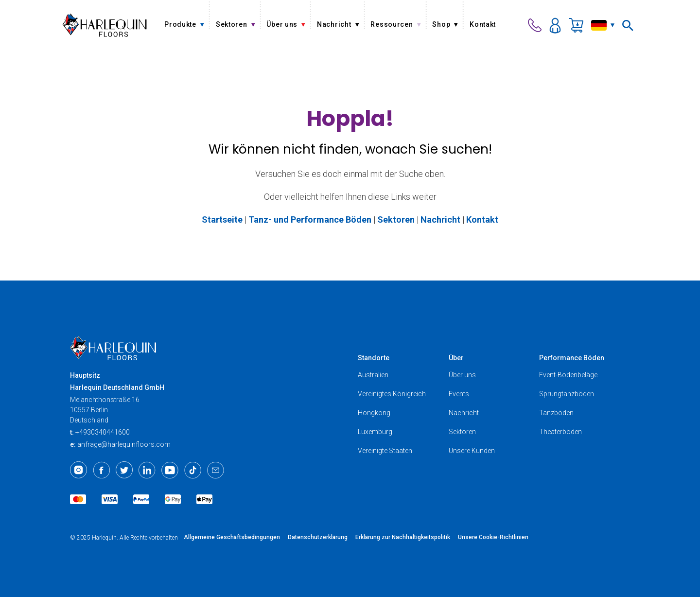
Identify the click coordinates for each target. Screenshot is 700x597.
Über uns (462, 375)
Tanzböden (556, 413)
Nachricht (464, 413)
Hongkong (374, 413)
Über (456, 358)
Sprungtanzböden (567, 394)
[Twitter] (124, 470)
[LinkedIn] (147, 470)
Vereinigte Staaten (385, 451)
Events (459, 394)
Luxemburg (375, 432)
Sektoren (462, 432)
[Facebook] (101, 470)
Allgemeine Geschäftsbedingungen (232, 537)
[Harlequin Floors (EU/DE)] (105, 25)
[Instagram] (79, 470)
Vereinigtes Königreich (392, 394)
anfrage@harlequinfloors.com (124, 444)
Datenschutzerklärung (318, 537)
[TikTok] (193, 470)
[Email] (216, 470)
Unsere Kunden (472, 451)
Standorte (374, 358)
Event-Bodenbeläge (568, 375)
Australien (373, 375)
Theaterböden (560, 432)
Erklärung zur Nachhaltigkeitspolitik (403, 537)
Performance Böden (572, 358)
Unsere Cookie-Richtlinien (493, 537)
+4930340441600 (103, 432)
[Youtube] (170, 470)
